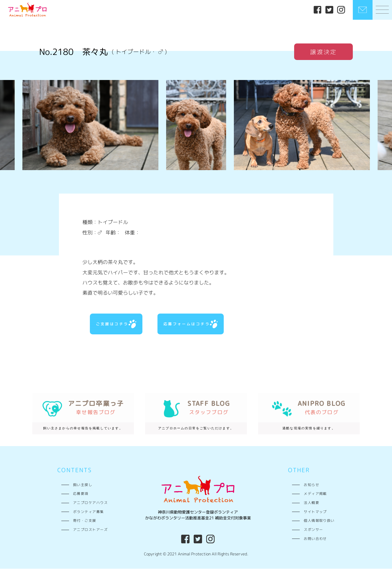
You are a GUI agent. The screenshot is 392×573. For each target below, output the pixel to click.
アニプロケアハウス (90, 507)
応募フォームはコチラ (190, 326)
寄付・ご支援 (85, 525)
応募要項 (81, 498)
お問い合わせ (315, 543)
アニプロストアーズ (90, 534)
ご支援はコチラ (115, 326)
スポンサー (313, 534)
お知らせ (311, 489)
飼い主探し (83, 489)
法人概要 (311, 507)
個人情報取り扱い (319, 525)
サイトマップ (315, 516)
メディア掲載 (315, 498)
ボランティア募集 (89, 516)
